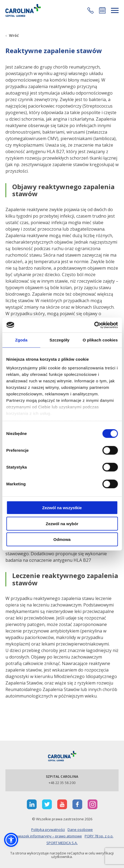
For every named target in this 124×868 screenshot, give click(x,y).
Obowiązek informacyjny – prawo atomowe (46, 836)
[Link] (23, 10)
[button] (90, 10)
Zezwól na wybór (62, 523)
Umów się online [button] (102, 10)
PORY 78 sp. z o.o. (99, 836)
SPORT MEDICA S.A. (62, 843)
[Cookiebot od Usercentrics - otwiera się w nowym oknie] (94, 325)
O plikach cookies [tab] (100, 340)
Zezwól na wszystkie (62, 508)
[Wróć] (12, 35)
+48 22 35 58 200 (62, 783)
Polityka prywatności (48, 830)
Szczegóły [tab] (60, 340)
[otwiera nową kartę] (32, 804)
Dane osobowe (80, 830)
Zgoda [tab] (21, 340)
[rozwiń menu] (115, 10)
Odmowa (62, 539)
